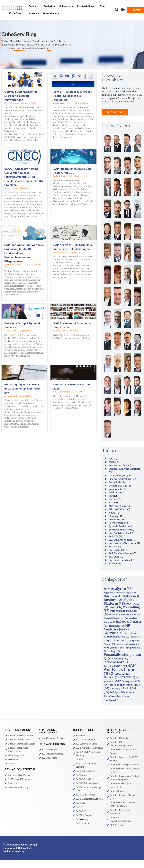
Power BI (114, 527)
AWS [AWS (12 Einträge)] (133, 601)
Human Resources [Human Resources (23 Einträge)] (117, 645)
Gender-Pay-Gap (118, 494)
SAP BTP (114, 544)
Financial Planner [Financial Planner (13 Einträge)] (131, 622)
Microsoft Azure (118, 514)
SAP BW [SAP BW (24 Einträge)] (128, 685)
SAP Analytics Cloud (120, 541)
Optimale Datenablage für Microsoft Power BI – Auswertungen (21, 104)
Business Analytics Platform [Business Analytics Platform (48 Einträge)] (119, 610)
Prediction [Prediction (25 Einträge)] (113, 670)
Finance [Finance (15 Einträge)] (115, 622)
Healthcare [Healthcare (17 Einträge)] (117, 634)
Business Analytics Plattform (125, 477)
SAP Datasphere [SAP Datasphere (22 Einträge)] (128, 689)
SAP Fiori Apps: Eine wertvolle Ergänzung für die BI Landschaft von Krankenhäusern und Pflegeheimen (24, 261)
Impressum (9, 856)
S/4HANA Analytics (119, 538)
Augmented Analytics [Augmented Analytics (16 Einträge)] (116, 601)
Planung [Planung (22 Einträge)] (121, 666)
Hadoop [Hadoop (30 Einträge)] (124, 629)
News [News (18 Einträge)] (109, 656)
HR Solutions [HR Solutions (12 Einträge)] (131, 641)
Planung (113, 524)
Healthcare (115, 500)
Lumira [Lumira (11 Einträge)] (135, 652)
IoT (111, 504)
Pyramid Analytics (119, 534)
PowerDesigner (117, 531)
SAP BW (113, 554)
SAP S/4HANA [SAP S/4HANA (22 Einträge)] (120, 700)
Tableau (113, 571)
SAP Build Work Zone (120, 548)
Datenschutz (25, 856)
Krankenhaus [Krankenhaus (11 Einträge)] (123, 652)
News (112, 521)
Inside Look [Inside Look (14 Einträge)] (121, 648)
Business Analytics (119, 473)
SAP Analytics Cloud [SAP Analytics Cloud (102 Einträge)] (120, 677)
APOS (112, 467)
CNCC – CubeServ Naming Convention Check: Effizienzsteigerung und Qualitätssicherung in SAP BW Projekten (24, 185)
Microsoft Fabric (118, 517)
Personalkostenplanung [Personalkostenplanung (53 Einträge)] (122, 664)
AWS (111, 470)
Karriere (113, 507)
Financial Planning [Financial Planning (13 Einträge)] (114, 626)
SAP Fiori (114, 565)
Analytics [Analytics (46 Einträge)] (122, 597)
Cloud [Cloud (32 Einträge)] (115, 615)
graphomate (116, 497)
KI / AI (112, 510)
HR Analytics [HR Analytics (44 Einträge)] (117, 635)
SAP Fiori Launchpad (120, 568)
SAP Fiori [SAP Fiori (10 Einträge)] (115, 697)
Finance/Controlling (120, 487)
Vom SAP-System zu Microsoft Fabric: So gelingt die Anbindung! (73, 104)
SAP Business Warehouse (123, 551)
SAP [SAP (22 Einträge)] (122, 674)
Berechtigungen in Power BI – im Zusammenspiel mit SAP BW (23, 396)
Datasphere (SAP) (118, 483)
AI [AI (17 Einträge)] (107, 597)
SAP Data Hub (116, 558)
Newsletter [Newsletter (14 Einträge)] (121, 656)
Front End (114, 490)
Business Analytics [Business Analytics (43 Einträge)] (121, 604)
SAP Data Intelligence (121, 561)
